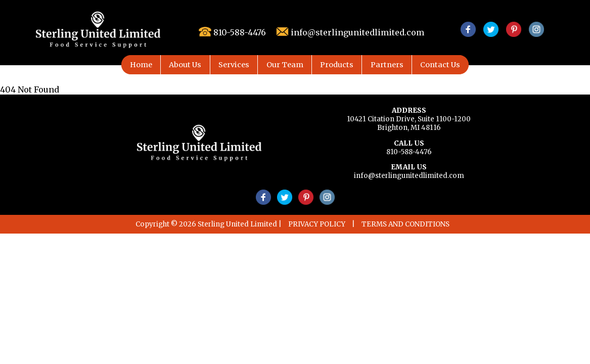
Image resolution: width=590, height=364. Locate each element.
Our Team (285, 65)
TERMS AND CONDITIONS (405, 224)
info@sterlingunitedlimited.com (409, 176)
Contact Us (440, 65)
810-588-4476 (409, 152)
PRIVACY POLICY (317, 224)
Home (141, 65)
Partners (387, 65)
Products (337, 65)
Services (234, 65)
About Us (185, 65)
